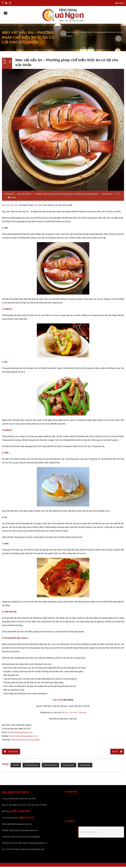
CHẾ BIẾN (38, 207)
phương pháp (93, 195)
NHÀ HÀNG (58, 701)
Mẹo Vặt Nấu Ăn (73, 34)
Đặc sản (73, 714)
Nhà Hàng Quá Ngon (90, 833)
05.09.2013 (9, 195)
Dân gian (82, 714)
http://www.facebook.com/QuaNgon (25, 741)
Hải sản (65, 714)
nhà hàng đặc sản (50, 195)
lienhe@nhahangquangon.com (20, 734)
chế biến (38, 195)
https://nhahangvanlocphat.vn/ (35, 844)
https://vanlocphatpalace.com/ (32, 851)
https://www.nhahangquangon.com (24, 737)
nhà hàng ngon (80, 195)
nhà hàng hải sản (66, 195)
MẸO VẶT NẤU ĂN (10, 207)
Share (12, 199)
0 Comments (107, 195)
